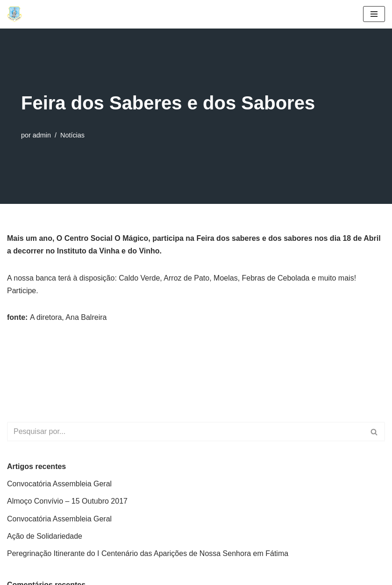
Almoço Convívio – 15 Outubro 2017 (67, 501)
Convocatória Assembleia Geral (59, 484)
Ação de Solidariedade (45, 536)
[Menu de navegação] (374, 14)
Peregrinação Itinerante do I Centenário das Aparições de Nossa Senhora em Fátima (148, 553)
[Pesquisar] (185, 432)
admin (42, 135)
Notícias (72, 135)
